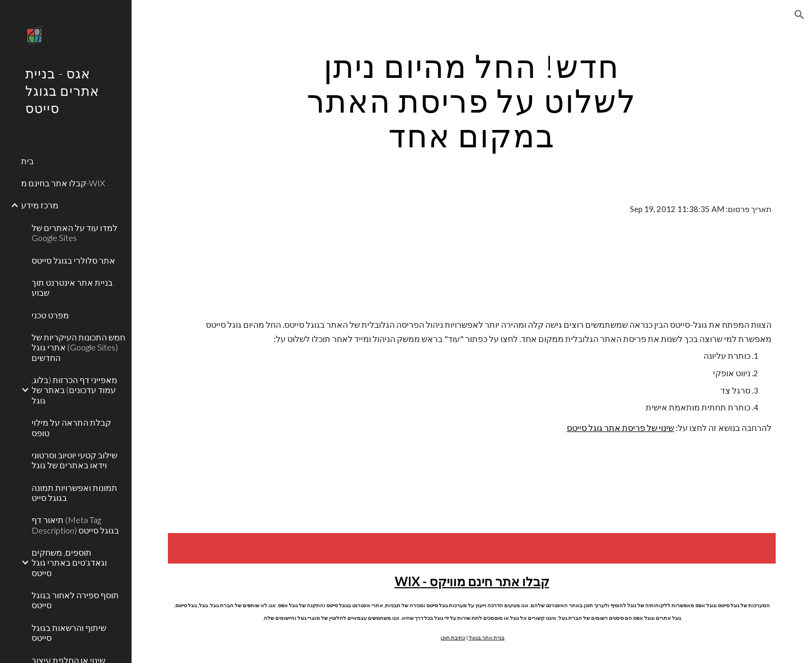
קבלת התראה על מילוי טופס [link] (71, 427)
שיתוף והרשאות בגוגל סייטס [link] (69, 632)
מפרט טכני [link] (50, 315)
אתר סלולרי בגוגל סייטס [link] (73, 260)
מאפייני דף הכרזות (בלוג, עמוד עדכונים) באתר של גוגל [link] (74, 390)
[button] (799, 15)
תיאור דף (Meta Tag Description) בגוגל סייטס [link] (75, 525)
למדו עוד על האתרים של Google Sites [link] (74, 233)
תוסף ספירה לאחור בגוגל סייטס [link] (75, 600)
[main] (472, 101)
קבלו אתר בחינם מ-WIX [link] (63, 183)
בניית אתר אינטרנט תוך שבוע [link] (72, 287)
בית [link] (27, 161)
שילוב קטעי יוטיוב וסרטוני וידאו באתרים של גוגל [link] (74, 460)
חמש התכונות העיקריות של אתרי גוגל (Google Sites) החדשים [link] (78, 347)
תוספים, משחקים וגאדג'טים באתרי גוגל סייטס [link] (69, 562)
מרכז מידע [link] (40, 205)
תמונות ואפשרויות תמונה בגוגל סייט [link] (74, 493)
